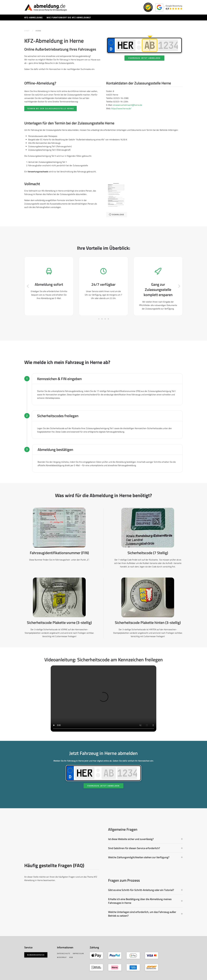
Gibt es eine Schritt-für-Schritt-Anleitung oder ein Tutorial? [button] (145, 890)
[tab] (99, 319)
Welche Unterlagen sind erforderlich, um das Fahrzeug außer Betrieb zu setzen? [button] (145, 914)
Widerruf (62, 957)
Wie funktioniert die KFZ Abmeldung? (69, 17)
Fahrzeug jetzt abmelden (144, 58)
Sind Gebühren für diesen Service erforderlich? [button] (145, 848)
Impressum (78, 953)
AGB (71, 957)
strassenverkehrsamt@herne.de (128, 105)
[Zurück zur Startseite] (46, 7)
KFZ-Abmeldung (33, 17)
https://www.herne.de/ (121, 108)
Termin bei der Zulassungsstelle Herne (50, 108)
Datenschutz (64, 953)
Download (117, 214)
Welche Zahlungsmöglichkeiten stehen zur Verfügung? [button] (145, 857)
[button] (28, 286)
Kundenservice (36, 955)
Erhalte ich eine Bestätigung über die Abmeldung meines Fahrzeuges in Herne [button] (145, 901)
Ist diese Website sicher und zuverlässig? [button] (145, 839)
